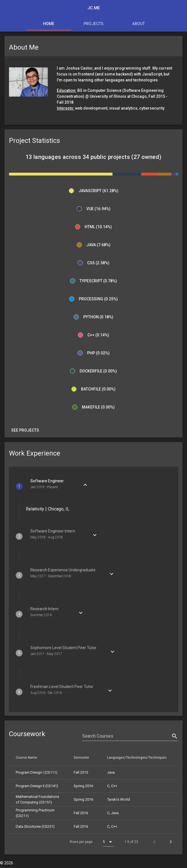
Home (49, 24)
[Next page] (171, 842)
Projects (93, 24)
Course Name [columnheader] (29, 757)
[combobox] (108, 842)
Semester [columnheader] (84, 757)
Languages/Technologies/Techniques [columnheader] (139, 757)
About (138, 24)
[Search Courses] (126, 736)
